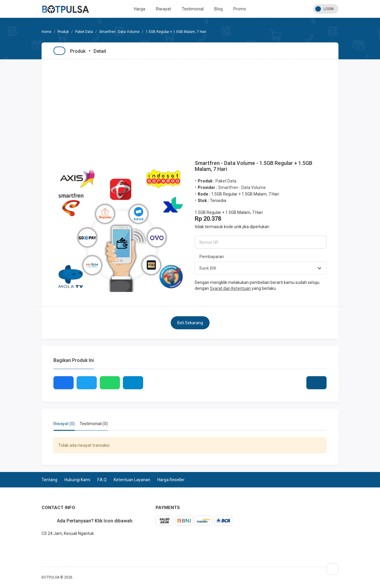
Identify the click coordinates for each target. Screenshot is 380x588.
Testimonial (193, 9)
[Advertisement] (190, 104)
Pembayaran (212, 257)
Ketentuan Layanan (132, 480)
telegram (42, 546)
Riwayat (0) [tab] (64, 424)
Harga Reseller (171, 480)
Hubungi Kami (77, 480)
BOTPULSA (50, 577)
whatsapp (46, 546)
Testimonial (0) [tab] (94, 424)
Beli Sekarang (190, 323)
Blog (218, 9)
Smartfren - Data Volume (119, 32)
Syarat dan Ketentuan (230, 288)
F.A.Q (102, 480)
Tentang (49, 480)
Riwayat (163, 9)
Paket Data (84, 32)
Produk (63, 32)
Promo (240, 9)
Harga (140, 9)
